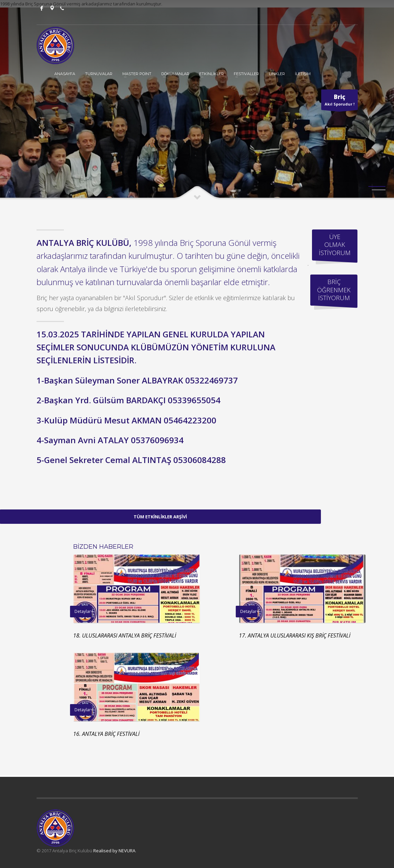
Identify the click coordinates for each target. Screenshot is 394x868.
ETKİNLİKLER (212, 74)
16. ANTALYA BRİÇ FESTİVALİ (261, 734)
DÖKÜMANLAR (175, 74)
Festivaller (246, 74)
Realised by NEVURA (114, 851)
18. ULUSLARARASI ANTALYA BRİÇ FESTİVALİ (280, 635)
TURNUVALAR (99, 74)
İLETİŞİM (303, 74)
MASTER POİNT (137, 74)
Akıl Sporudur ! (339, 101)
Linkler (277, 74)
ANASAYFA (65, 74)
